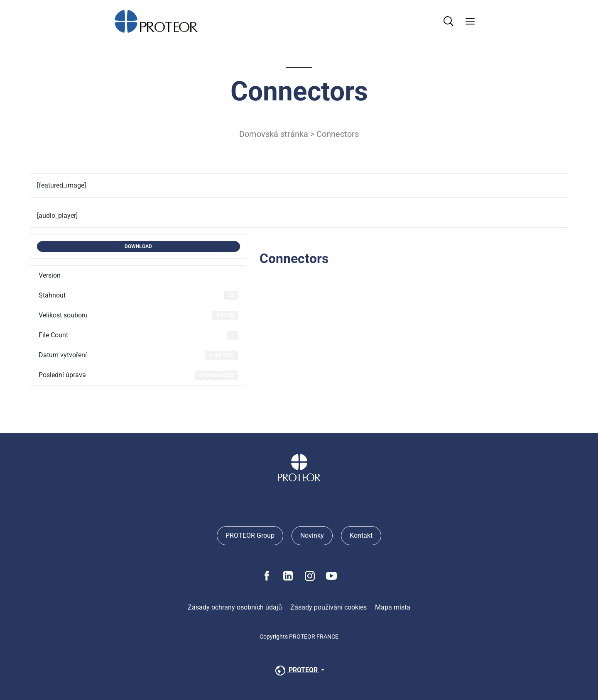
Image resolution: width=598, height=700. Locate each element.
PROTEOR (297, 671)
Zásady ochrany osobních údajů (235, 607)
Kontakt (361, 535)
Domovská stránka (274, 134)
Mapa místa (393, 607)
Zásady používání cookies (328, 607)
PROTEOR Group (250, 535)
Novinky (312, 535)
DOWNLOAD (138, 246)
